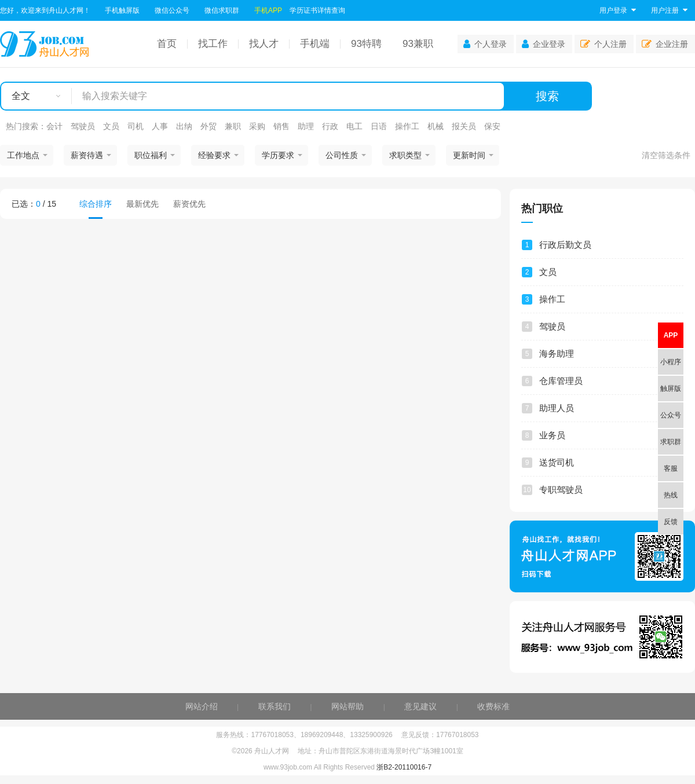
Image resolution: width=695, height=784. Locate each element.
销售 (281, 126)
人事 (160, 126)
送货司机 (557, 462)
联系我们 (275, 706)
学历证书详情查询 (317, 10)
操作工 (407, 126)
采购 (257, 126)
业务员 (552, 435)
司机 (136, 126)
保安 (492, 126)
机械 (436, 126)
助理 (306, 126)
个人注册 (603, 44)
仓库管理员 (561, 381)
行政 (330, 126)
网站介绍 (202, 706)
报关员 (464, 126)
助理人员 (557, 408)
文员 (111, 126)
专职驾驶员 (561, 490)
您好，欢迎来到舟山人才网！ (45, 10)
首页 (167, 44)
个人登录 (485, 44)
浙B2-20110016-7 (404, 767)
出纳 (184, 126)
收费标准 (493, 706)
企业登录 (544, 44)
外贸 (209, 126)
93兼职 (418, 44)
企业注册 (665, 44)
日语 (379, 126)
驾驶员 (83, 126)
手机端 (315, 44)
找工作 (213, 44)
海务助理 (557, 353)
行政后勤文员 (565, 245)
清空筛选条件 (666, 155)
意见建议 (420, 706)
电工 (354, 126)
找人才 (264, 44)
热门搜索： (26, 126)
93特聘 (366, 44)
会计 (54, 126)
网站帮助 (348, 706)
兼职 (233, 126)
